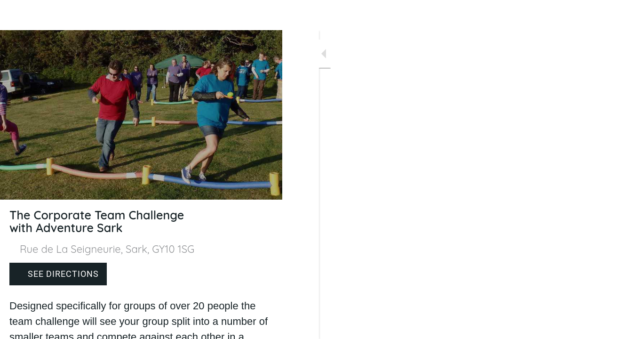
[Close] (15, 15)
